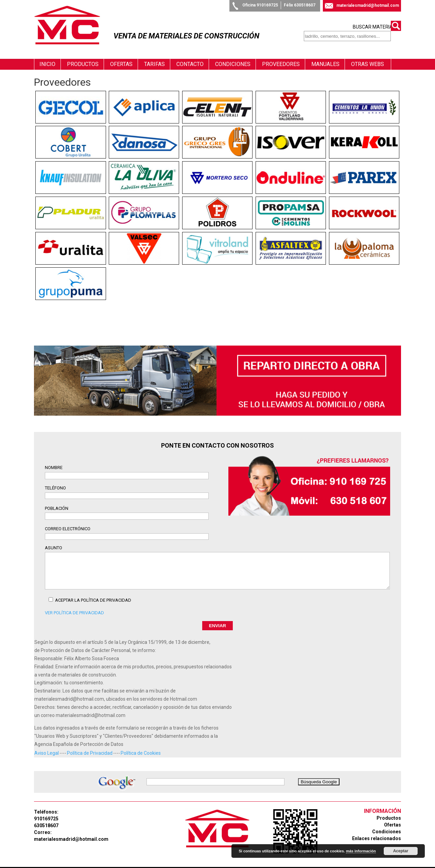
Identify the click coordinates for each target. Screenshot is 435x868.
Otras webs (368, 57)
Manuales (325, 57)
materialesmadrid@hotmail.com (368, 5)
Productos (83, 57)
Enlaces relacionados (377, 832)
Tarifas (154, 57)
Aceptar (401, 851)
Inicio (47, 57)
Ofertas (121, 57)
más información (361, 851)
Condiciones (233, 57)
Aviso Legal (47, 746)
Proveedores (281, 57)
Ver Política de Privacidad (74, 606)
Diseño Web (190, 864)
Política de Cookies (141, 746)
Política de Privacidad (90, 746)
